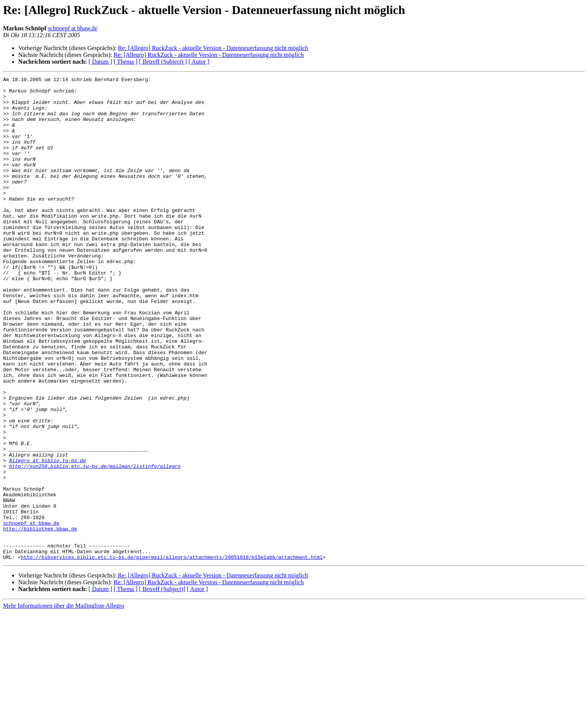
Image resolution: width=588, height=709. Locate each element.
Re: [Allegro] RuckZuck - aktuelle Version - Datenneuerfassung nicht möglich (213, 48)
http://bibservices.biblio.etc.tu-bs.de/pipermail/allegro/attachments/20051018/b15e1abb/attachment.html (172, 654)
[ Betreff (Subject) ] (163, 62)
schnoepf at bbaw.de (72, 28)
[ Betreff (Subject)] (162, 686)
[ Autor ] (199, 62)
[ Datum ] (100, 62)
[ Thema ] (126, 62)
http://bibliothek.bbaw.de (40, 620)
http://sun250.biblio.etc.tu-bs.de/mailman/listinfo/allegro (95, 544)
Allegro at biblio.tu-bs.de (48, 538)
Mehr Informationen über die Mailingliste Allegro (64, 702)
